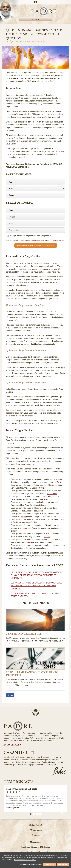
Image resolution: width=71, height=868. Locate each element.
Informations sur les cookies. (25, 860)
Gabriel (24, 517)
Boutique (36, 835)
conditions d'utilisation (59, 240)
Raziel (15, 522)
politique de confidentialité (37, 240)
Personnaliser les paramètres (31, 864)
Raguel (29, 548)
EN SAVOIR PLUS (11, 745)
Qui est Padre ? (36, 825)
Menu (36, 19)
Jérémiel (29, 542)
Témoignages (36, 830)
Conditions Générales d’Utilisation (35, 847)
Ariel (46, 499)
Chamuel (44, 505)
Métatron (24, 528)
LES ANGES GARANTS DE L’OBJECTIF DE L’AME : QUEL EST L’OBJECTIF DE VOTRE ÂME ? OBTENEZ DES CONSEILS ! (36, 586)
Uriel (42, 488)
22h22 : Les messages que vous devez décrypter (32, 674)
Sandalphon (52, 494)
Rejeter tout (63, 864)
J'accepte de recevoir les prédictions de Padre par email (29, 236)
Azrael (60, 482)
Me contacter (36, 842)
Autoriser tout (49, 864)
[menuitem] (35, 19)
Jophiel (47, 537)
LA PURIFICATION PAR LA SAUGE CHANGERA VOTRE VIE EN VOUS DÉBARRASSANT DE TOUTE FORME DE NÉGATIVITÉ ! (37, 575)
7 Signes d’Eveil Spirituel (24, 634)
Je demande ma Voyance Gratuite (36, 245)
